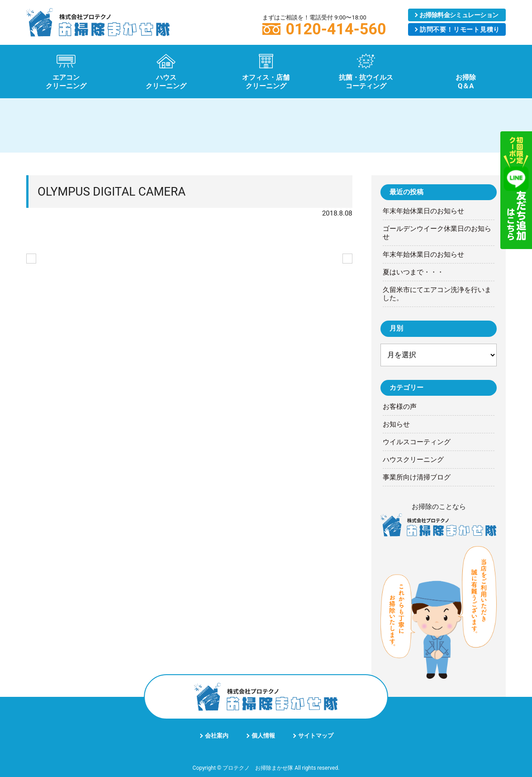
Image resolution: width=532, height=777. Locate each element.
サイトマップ (316, 736)
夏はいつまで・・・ (413, 272)
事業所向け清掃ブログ (417, 477)
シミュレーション (459, 15)
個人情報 (263, 736)
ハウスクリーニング (413, 460)
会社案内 (217, 736)
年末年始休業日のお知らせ (423, 211)
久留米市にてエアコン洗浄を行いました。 (437, 294)
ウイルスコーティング (417, 442)
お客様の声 (400, 407)
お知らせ (396, 424)
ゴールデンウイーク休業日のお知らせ (437, 233)
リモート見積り (460, 29)
